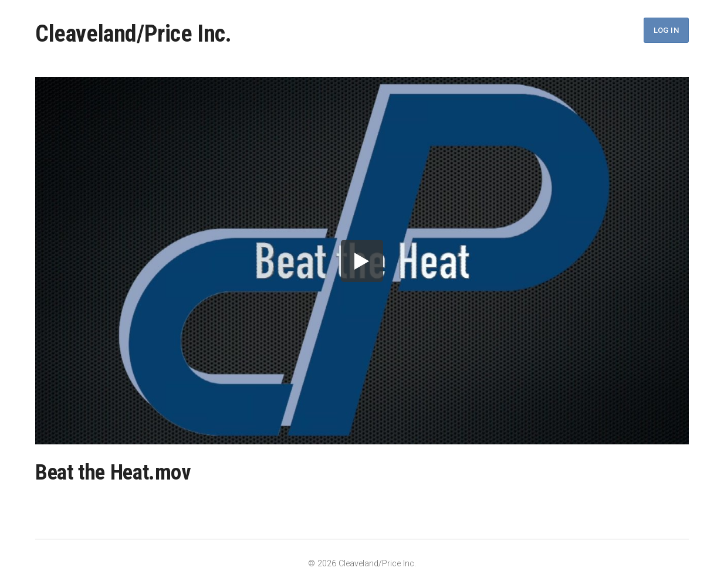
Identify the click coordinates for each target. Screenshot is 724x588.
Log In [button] (666, 30)
